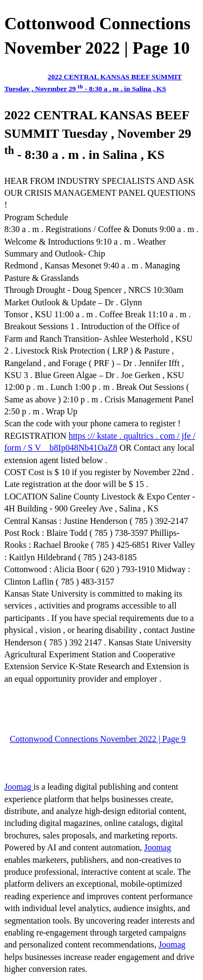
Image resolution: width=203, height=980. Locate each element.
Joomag (19, 787)
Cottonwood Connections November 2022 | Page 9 (98, 739)
